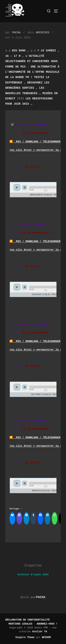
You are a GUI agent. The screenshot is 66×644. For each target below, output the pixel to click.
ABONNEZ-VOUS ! (47, 624)
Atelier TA (40, 632)
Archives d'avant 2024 (33, 575)
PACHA (16, 33)
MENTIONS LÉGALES (20, 624)
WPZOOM (46, 637)
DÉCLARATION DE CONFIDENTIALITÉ (27, 620)
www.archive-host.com (33, 190)
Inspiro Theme (25, 637)
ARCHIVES (43, 33)
